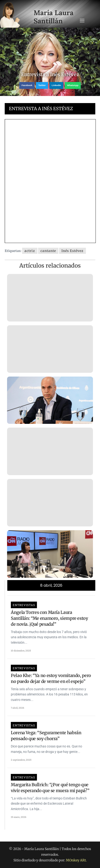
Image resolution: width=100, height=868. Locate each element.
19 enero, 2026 (19, 817)
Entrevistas (24, 605)
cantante (48, 251)
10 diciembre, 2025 (21, 651)
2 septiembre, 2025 (21, 760)
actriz (30, 251)
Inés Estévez (72, 251)
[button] (27, 85)
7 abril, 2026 (18, 708)
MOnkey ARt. (76, 860)
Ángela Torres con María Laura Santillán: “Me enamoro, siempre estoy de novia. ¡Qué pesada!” (50, 618)
